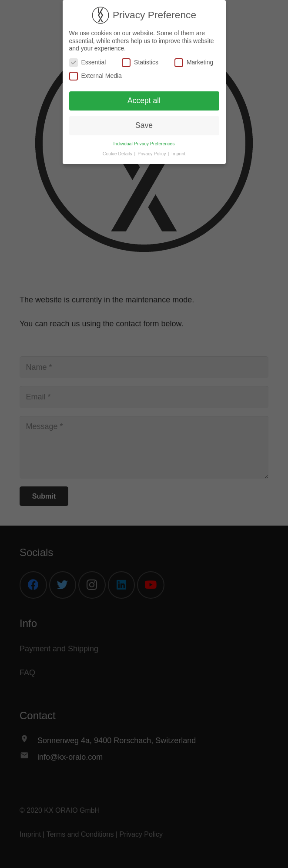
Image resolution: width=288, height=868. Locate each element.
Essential (88, 62)
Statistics (140, 62)
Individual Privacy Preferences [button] (144, 143)
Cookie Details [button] (118, 153)
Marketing (194, 62)
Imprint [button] (178, 153)
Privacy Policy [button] (152, 153)
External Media (95, 76)
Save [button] (144, 125)
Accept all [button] (144, 100)
